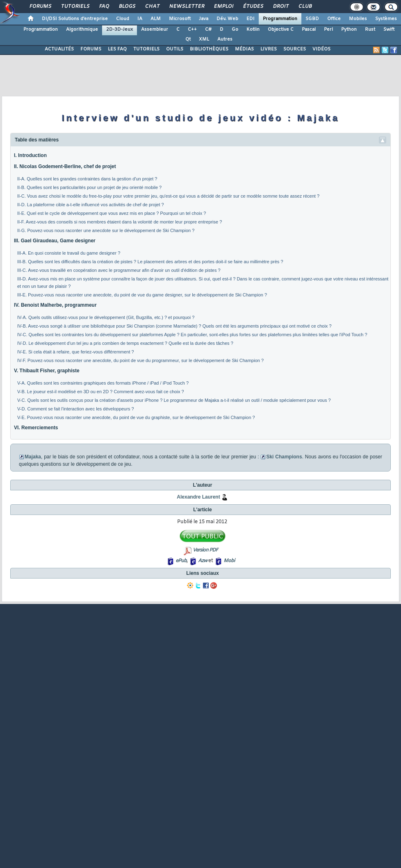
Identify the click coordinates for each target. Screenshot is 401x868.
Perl (328, 30)
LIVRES (269, 49)
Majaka (33, 457)
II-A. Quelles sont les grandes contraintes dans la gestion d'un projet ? (87, 179)
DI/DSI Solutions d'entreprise (75, 19)
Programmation (280, 19)
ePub (181, 561)
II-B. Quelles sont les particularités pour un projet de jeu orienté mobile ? (89, 187)
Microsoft (180, 19)
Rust (370, 30)
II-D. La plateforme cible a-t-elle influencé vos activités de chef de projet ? (91, 205)
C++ (192, 30)
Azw (203, 561)
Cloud (123, 19)
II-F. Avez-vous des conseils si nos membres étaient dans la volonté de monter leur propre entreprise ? (120, 222)
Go (235, 30)
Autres (225, 39)
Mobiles (358, 19)
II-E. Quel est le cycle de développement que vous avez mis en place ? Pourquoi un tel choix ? (112, 213)
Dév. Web (227, 19)
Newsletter (186, 7)
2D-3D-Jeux (120, 30)
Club (305, 7)
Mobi (229, 561)
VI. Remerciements (36, 428)
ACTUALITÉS (59, 49)
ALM (156, 19)
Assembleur (155, 30)
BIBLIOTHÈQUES (209, 49)
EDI (251, 19)
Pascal (309, 30)
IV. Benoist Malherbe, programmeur (55, 305)
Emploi (223, 7)
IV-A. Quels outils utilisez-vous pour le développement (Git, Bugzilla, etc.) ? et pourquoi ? (106, 317)
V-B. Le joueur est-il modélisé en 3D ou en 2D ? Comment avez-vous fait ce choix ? (101, 392)
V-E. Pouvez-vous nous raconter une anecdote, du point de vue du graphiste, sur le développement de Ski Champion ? (136, 417)
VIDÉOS (321, 49)
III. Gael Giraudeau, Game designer (55, 241)
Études (253, 7)
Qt (188, 39)
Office (334, 19)
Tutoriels (75, 7)
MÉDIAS (244, 49)
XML (204, 39)
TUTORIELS (146, 49)
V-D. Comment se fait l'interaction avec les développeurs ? (76, 409)
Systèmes (386, 19)
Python (349, 30)
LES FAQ (117, 49)
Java (204, 19)
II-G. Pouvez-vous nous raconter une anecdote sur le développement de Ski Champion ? (106, 230)
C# (208, 30)
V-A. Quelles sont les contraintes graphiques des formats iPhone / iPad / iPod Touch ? (103, 383)
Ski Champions (284, 457)
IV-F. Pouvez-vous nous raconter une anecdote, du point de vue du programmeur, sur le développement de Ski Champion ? (140, 360)
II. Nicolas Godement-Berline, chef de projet (65, 166)
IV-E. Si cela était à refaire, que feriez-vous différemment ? (76, 352)
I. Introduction (30, 155)
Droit (280, 7)
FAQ (104, 7)
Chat (152, 7)
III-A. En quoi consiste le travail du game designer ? (69, 253)
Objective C (281, 30)
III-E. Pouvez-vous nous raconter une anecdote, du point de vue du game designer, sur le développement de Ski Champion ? (142, 295)
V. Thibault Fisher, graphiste (47, 371)
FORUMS (91, 49)
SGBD (312, 19)
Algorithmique (82, 30)
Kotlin (253, 30)
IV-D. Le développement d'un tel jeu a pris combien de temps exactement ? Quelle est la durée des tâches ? (125, 343)
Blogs (127, 7)
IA (140, 19)
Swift (389, 30)
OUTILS (175, 49)
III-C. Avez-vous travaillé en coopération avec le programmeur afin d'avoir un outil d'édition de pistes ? (119, 270)
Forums (40, 7)
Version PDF (205, 550)
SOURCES (295, 49)
